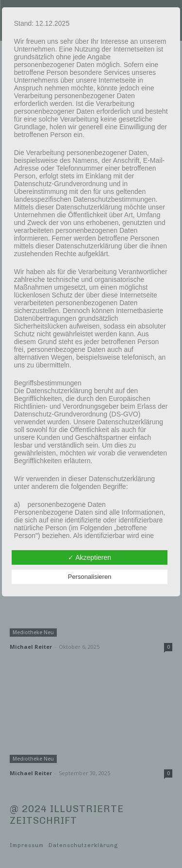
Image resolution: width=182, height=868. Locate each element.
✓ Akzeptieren (90, 557)
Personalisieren (90, 577)
